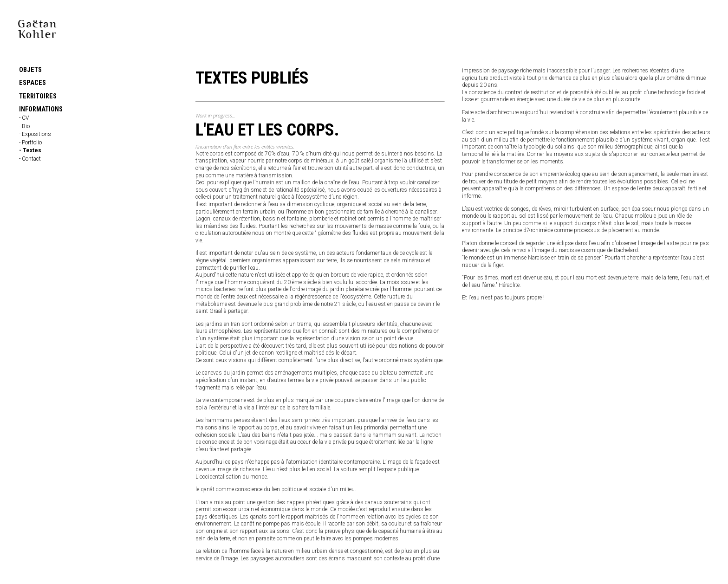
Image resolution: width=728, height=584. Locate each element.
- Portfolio (30, 143)
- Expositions (35, 134)
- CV (24, 118)
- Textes (30, 150)
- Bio (24, 126)
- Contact (30, 159)
